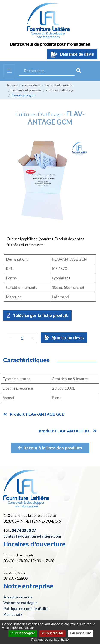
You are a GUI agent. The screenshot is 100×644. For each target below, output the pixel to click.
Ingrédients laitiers (59, 85)
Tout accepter (23, 633)
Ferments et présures (26, 90)
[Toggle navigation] (9, 71)
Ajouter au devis (64, 338)
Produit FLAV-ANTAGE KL (68, 431)
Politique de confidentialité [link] (50, 639)
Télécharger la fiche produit (37, 315)
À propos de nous (18, 597)
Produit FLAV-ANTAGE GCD (34, 414)
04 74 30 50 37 (24, 530)
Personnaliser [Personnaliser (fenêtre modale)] (81, 633)
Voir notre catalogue (21, 603)
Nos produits (31, 85)
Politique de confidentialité (26, 608)
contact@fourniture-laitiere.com (32, 536)
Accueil (12, 85)
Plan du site (13, 614)
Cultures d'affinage (60, 90)
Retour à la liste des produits (50, 448)
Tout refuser (52, 633)
